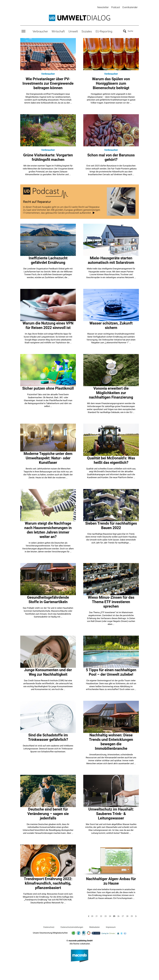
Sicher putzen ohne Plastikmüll (48, 388)
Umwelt (73, 31)
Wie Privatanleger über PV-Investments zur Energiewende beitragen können (48, 83)
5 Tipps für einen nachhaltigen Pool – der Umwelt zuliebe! (111, 672)
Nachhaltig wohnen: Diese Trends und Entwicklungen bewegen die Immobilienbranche (111, 741)
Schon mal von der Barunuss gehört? (111, 157)
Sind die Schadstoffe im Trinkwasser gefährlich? (48, 737)
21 (97, 916)
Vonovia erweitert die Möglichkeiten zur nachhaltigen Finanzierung (111, 392)
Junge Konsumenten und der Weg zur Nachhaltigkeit (48, 672)
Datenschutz (49, 927)
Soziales (87, 31)
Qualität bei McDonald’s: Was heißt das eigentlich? (111, 460)
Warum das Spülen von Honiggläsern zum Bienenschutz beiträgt (111, 83)
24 (110, 916)
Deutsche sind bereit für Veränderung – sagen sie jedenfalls (48, 813)
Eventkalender (130, 7)
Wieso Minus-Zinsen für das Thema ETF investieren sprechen (111, 601)
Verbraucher (40, 31)
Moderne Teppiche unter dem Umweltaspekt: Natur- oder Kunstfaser (48, 458)
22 (101, 916)
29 (132, 916)
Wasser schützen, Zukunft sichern (111, 325)
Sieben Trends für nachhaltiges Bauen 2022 (111, 525)
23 (106, 916)
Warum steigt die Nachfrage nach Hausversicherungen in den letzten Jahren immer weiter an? (48, 529)
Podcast (116, 7)
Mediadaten (95, 927)
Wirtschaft (58, 31)
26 (118, 916)
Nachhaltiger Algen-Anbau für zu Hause (111, 881)
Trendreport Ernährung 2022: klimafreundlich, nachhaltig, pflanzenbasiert (48, 883)
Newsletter (103, 7)
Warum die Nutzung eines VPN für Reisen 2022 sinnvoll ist (48, 325)
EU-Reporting (104, 31)
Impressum (111, 927)
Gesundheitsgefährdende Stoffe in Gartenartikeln (48, 599)
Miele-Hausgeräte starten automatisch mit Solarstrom (111, 260)
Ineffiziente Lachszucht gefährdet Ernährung (48, 260)
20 (92, 916)
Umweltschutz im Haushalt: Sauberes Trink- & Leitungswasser (111, 813)
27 (123, 916)
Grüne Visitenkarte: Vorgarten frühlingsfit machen (48, 157)
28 (127, 916)
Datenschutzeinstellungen (72, 927)
